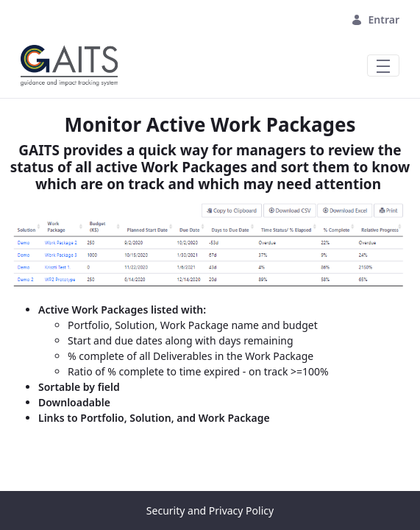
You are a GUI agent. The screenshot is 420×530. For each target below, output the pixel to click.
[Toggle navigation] (383, 66)
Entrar (375, 20)
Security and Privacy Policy (210, 510)
